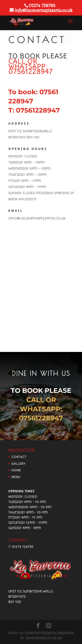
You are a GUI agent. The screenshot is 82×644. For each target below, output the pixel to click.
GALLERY (18, 464)
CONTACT (19, 457)
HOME (16, 470)
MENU (16, 477)
